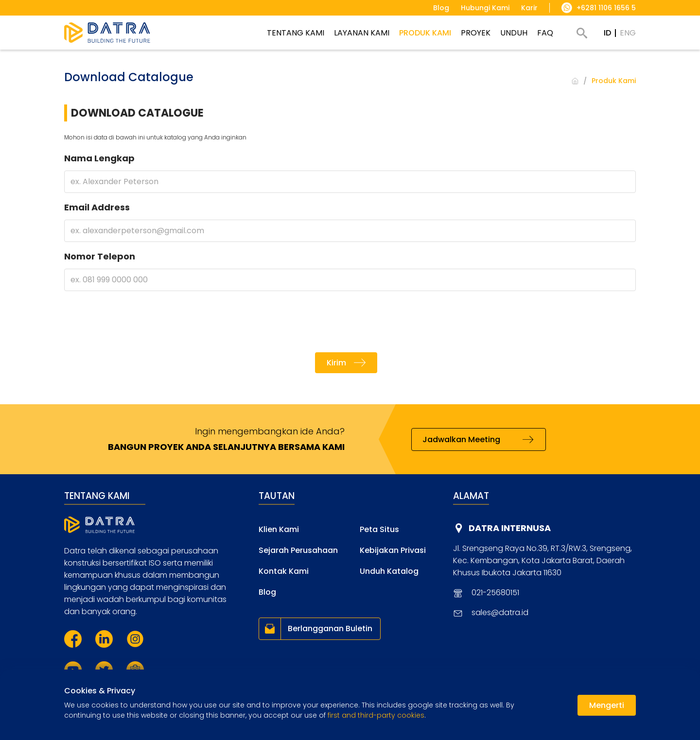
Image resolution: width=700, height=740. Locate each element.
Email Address (97, 207)
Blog (267, 592)
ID (607, 33)
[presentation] (350, 322)
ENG (628, 33)
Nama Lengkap (99, 158)
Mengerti (607, 705)
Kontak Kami (284, 571)
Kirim (336, 363)
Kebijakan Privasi (393, 550)
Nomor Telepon (100, 256)
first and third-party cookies (376, 715)
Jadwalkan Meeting (461, 439)
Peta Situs (379, 529)
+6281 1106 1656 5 (606, 8)
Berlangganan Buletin (330, 628)
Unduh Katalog (389, 571)
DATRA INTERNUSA (510, 528)
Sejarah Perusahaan (298, 550)
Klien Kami (279, 529)
